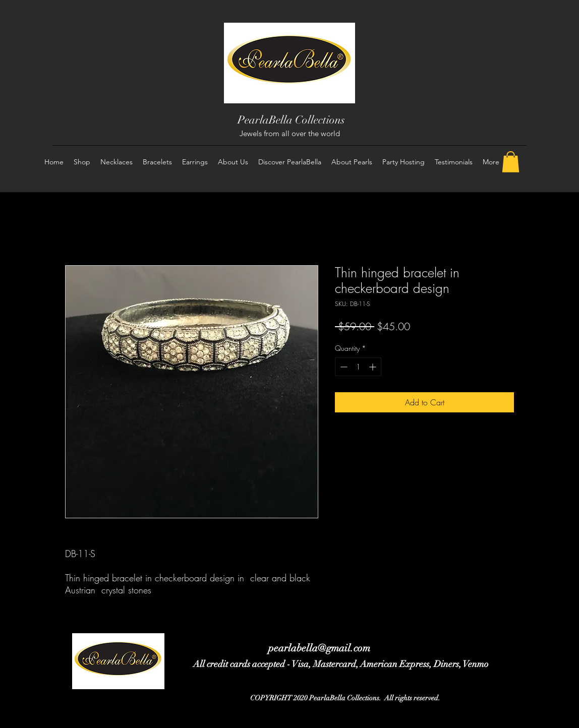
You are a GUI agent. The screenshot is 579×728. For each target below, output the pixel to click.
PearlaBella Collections (291, 120)
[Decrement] (343, 367)
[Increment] (373, 367)
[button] (511, 162)
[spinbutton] (358, 367)
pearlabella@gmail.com (319, 648)
